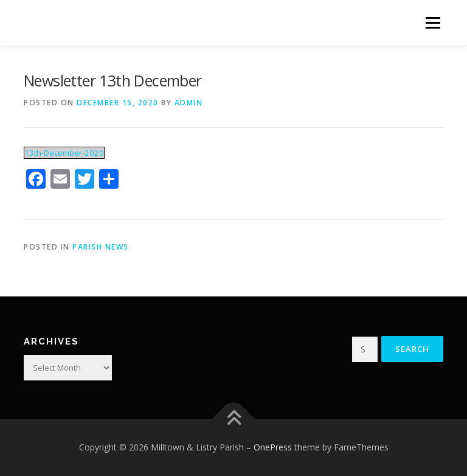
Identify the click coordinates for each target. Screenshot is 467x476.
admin (189, 103)
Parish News (101, 247)
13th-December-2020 (64, 153)
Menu (433, 23)
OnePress (273, 447)
